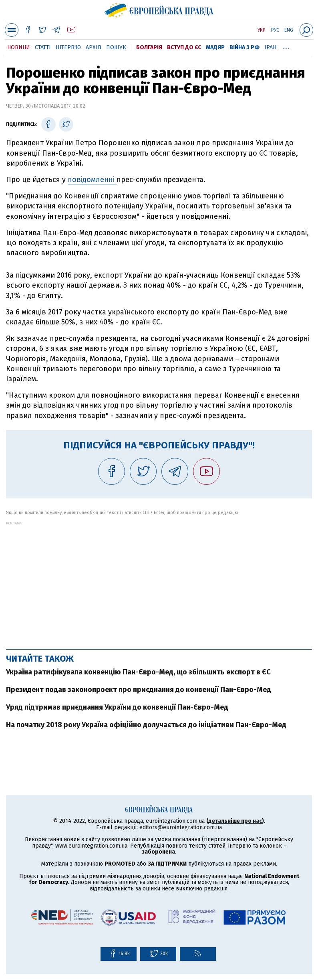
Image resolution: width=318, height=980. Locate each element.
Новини (19, 47)
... (286, 46)
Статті (43, 47)
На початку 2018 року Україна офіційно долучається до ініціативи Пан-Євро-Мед (146, 725)
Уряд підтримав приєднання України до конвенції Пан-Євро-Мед (117, 707)
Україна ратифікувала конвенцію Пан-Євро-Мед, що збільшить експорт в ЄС (138, 672)
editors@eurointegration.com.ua (181, 827)
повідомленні (92, 180)
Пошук (116, 47)
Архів (94, 47)
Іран (270, 47)
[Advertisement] (159, 581)
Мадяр (215, 47)
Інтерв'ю (68, 47)
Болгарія (149, 47)
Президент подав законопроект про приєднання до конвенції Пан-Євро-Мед (139, 690)
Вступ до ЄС (184, 47)
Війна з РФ (245, 47)
